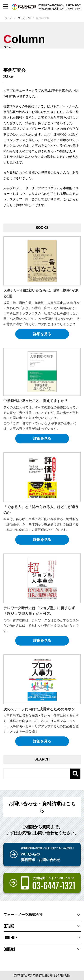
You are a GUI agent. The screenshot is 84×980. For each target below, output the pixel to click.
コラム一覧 (24, 18)
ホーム (9, 18)
